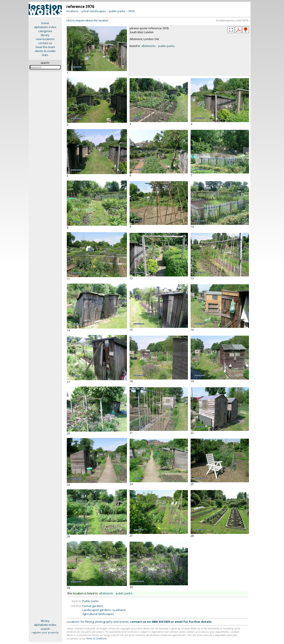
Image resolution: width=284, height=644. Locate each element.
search (45, 629)
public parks (117, 11)
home (45, 23)
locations (72, 11)
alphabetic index (45, 27)
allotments (148, 46)
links (45, 55)
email (179, 622)
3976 (131, 11)
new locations (45, 39)
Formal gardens (93, 606)
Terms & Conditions (96, 638)
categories (45, 31)
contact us (45, 43)
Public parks (91, 601)
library (45, 35)
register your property (45, 632)
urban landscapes (94, 11)
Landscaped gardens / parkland (104, 610)
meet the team (45, 47)
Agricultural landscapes (98, 614)
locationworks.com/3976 (232, 20)
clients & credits (45, 51)
